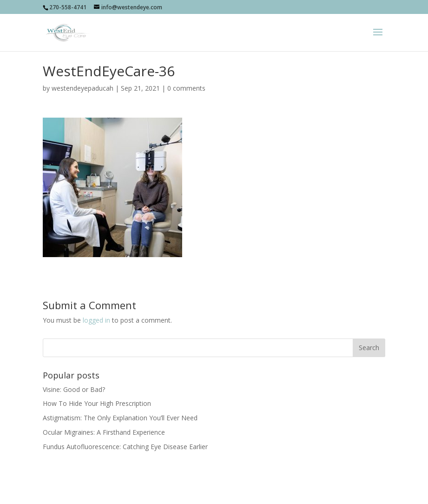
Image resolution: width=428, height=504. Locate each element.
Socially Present (177, 492)
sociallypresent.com (283, 492)
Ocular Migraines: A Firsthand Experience (104, 432)
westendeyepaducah (82, 88)
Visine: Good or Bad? (74, 389)
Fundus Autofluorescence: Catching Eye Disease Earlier (125, 447)
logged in (96, 320)
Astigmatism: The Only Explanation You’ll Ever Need (120, 418)
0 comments (186, 88)
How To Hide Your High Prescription (97, 403)
